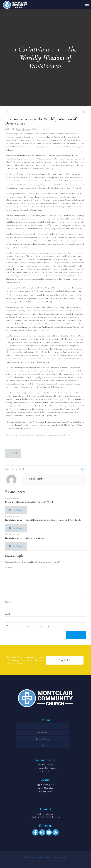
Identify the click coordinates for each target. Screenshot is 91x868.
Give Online (65, 660)
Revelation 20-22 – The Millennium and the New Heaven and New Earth (43, 520)
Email (8, 614)
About (43, 726)
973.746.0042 (48, 814)
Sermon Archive (43, 739)
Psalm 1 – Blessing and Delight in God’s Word (29, 502)
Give (43, 745)
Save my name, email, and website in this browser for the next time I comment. (40, 627)
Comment (10, 568)
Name (8, 602)
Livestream (43, 732)
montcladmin (24, 129)
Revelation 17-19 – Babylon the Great (25, 538)
